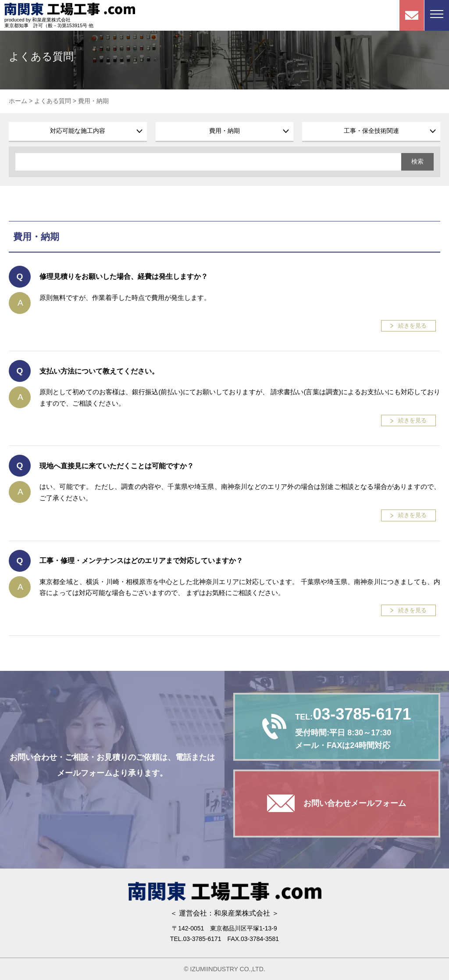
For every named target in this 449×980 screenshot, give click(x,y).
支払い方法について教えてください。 (99, 371)
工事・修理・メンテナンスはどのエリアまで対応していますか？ (141, 561)
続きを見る (412, 326)
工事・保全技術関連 (371, 131)
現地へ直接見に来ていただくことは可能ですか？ (117, 466)
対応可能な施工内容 (78, 131)
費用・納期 (224, 131)
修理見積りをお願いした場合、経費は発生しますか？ (124, 276)
